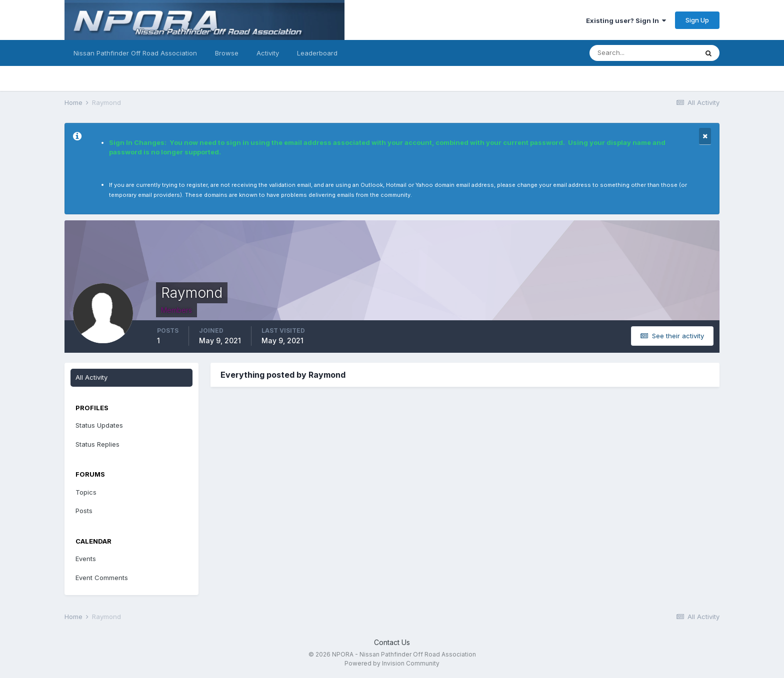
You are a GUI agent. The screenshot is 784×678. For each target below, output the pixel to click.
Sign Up (697, 20)
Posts (84, 511)
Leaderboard (317, 53)
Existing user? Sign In (626, 20)
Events (86, 559)
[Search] (643, 53)
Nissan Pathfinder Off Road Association (135, 53)
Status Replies (97, 444)
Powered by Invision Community (392, 663)
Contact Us (392, 642)
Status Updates (99, 425)
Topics (86, 492)
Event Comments (102, 578)
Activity (268, 53)
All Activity (91, 377)
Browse (227, 53)
